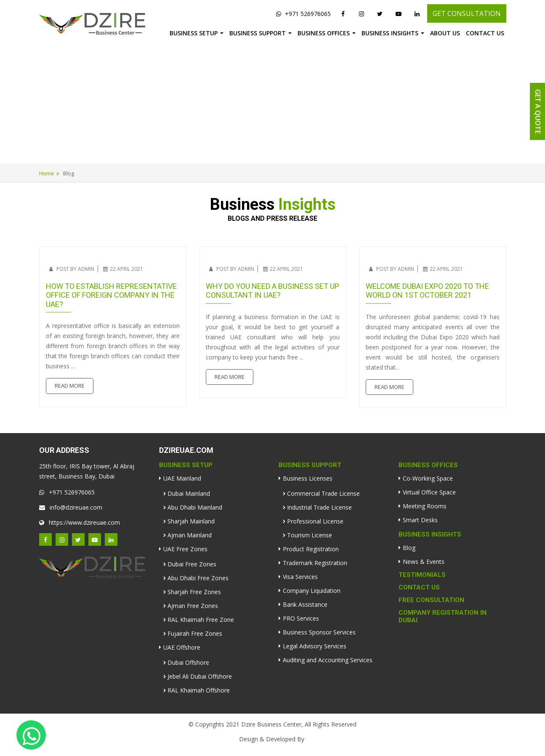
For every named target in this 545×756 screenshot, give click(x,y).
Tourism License (310, 535)
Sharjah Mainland (191, 521)
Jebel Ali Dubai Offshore (200, 676)
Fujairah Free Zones (195, 633)
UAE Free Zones (185, 549)
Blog (409, 548)
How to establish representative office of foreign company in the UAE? (111, 295)
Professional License (315, 521)
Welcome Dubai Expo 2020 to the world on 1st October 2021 (427, 291)
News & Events (424, 562)
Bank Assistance (305, 604)
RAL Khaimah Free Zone (201, 620)
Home (47, 173)
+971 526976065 (303, 14)
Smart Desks (420, 520)
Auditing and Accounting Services (328, 660)
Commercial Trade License (323, 493)
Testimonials (422, 575)
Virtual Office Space (429, 492)
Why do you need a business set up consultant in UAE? (272, 291)
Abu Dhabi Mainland (195, 507)
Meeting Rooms (425, 506)
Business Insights (390, 33)
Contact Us (485, 33)
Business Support (258, 33)
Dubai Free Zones (192, 564)
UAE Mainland (182, 478)
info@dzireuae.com (71, 507)
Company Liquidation (312, 591)
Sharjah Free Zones (194, 592)
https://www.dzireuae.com (80, 522)
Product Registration (311, 549)
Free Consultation (431, 600)
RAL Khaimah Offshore (199, 690)
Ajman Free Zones (193, 606)
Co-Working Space (428, 478)
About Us (445, 33)
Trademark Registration (315, 563)
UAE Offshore (182, 647)
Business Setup (194, 33)
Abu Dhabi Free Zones (198, 578)
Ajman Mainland (190, 535)
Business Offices (324, 33)
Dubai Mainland (189, 493)
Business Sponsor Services (319, 632)
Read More (70, 386)
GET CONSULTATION (467, 13)
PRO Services (301, 618)
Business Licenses (308, 478)
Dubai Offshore (188, 662)
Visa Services (300, 577)
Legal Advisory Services (315, 646)
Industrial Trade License (319, 507)
